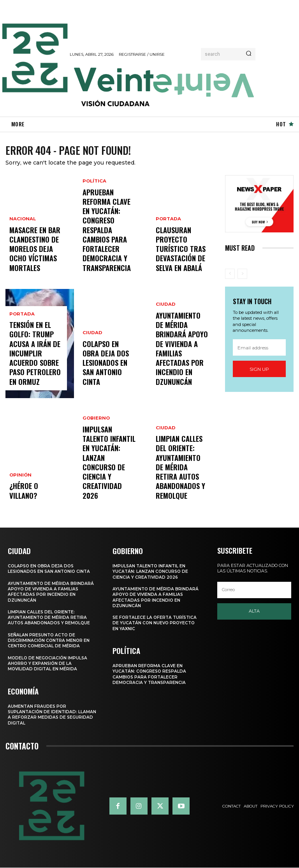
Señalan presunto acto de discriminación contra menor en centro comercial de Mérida (50, 642)
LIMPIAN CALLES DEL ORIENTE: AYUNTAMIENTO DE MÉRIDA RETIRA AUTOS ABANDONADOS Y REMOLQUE (182, 480)
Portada (21, 339)
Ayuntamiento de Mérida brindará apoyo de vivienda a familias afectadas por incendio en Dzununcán (181, 367)
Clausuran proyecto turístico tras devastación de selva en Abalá (183, 260)
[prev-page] (230, 275)
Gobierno (96, 460)
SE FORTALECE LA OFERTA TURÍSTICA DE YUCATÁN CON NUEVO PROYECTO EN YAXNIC (156, 624)
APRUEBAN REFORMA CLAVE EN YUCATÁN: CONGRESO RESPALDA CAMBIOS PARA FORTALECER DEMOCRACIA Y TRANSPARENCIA (108, 249)
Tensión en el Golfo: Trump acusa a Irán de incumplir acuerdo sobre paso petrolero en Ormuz (36, 367)
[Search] (249, 54)
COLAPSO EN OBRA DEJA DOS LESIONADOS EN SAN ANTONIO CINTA (109, 374)
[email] (259, 349)
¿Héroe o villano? (33, 498)
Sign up (259, 371)
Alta (254, 613)
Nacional (22, 240)
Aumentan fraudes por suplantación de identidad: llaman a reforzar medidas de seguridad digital (47, 715)
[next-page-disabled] (242, 275)
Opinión (20, 489)
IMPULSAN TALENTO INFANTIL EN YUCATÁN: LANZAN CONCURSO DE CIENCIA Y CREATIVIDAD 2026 (109, 484)
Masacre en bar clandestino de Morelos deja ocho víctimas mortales (34, 260)
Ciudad (92, 353)
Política (94, 219)
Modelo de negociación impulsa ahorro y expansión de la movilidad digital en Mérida (49, 665)
